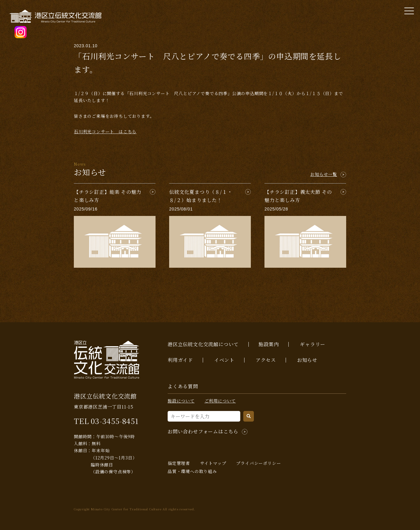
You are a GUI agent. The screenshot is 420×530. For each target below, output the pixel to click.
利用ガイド (180, 360)
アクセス (266, 360)
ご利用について (220, 401)
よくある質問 (183, 386)
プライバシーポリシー (258, 463)
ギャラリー (313, 344)
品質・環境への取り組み (192, 471)
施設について (181, 401)
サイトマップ (213, 463)
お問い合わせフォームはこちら (203, 431)
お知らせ (307, 360)
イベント (224, 360)
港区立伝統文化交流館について (203, 344)
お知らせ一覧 (324, 174)
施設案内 (269, 344)
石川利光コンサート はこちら (105, 131)
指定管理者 (179, 463)
